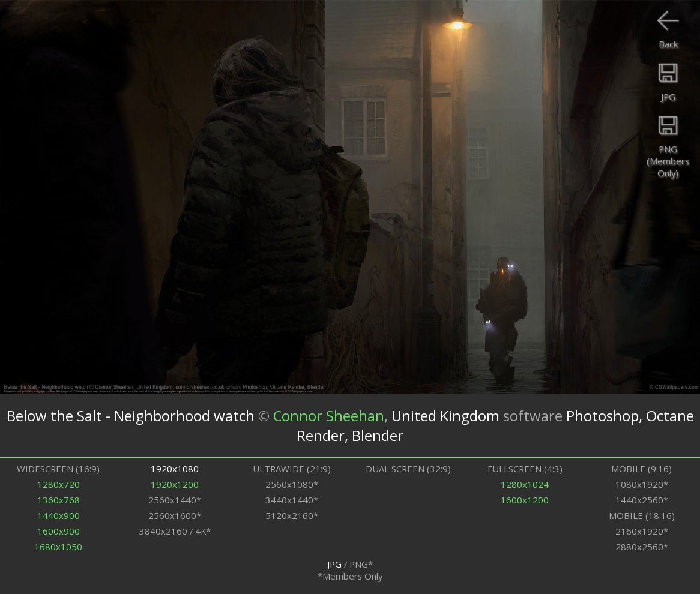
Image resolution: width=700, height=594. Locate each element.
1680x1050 (58, 547)
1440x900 (59, 515)
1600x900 (59, 531)
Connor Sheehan (329, 415)
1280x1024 (525, 484)
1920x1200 (175, 484)
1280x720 (59, 484)
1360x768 (59, 500)
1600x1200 (525, 500)
